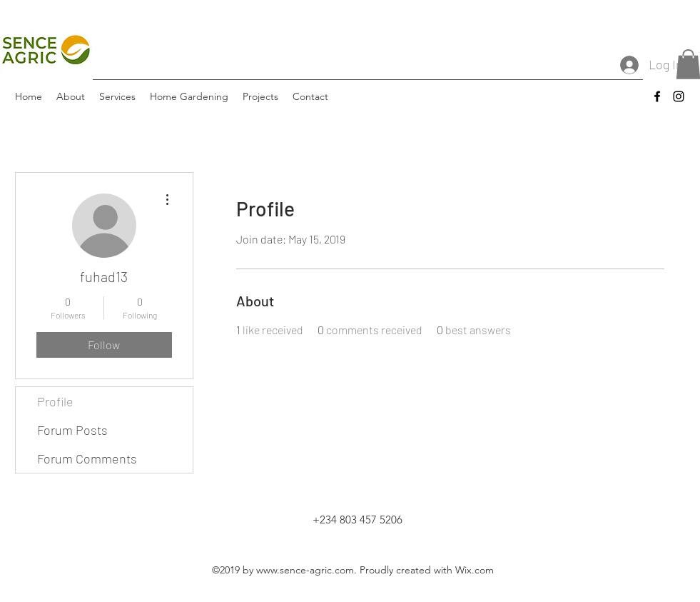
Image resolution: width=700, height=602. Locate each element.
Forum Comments (87, 458)
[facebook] (657, 96)
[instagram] (679, 96)
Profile (55, 401)
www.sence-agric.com (305, 570)
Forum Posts (72, 430)
